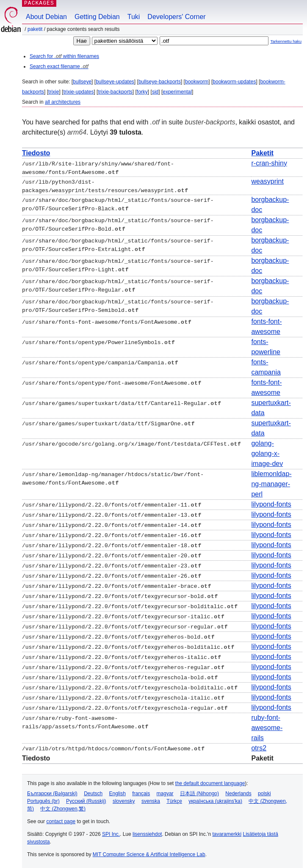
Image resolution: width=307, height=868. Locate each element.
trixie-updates (78, 92)
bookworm (197, 82)
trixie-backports (115, 92)
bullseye (82, 82)
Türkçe (174, 800)
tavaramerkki (227, 833)
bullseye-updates (115, 82)
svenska (151, 800)
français (141, 793)
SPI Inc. (111, 833)
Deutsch (93, 793)
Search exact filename (59, 66)
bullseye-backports (160, 82)
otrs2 (259, 747)
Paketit (35, 29)
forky (142, 92)
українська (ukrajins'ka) (215, 800)
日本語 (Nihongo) (199, 793)
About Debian (46, 17)
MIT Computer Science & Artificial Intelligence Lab (149, 854)
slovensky (124, 800)
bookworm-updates (234, 82)
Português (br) (43, 800)
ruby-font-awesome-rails (267, 727)
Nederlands (238, 793)
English (118, 793)
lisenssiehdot (147, 833)
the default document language (210, 783)
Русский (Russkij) (86, 800)
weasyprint (267, 181)
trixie (54, 92)
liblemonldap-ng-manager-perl (271, 483)
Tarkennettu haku (286, 41)
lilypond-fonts (271, 503)
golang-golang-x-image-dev (267, 453)
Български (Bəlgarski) (52, 793)
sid (155, 92)
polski (264, 793)
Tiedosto (36, 153)
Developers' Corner (176, 17)
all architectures (63, 102)
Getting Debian (97, 17)
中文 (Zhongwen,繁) (63, 808)
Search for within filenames (64, 56)
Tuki (134, 17)
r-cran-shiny (269, 163)
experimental (177, 92)
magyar (165, 793)
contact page (61, 821)
